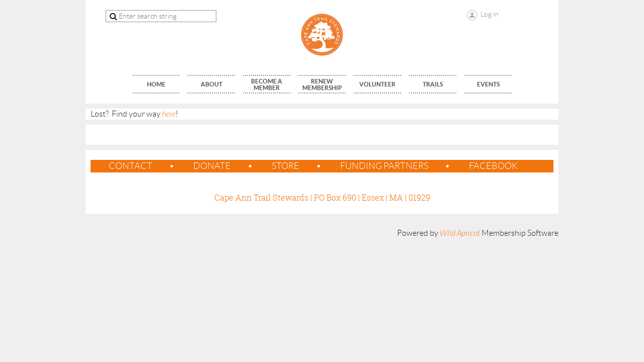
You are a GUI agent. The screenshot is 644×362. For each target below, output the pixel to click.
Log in (490, 14)
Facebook (493, 166)
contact (131, 166)
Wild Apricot (460, 233)
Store (286, 166)
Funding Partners (384, 166)
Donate (212, 166)
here (169, 114)
